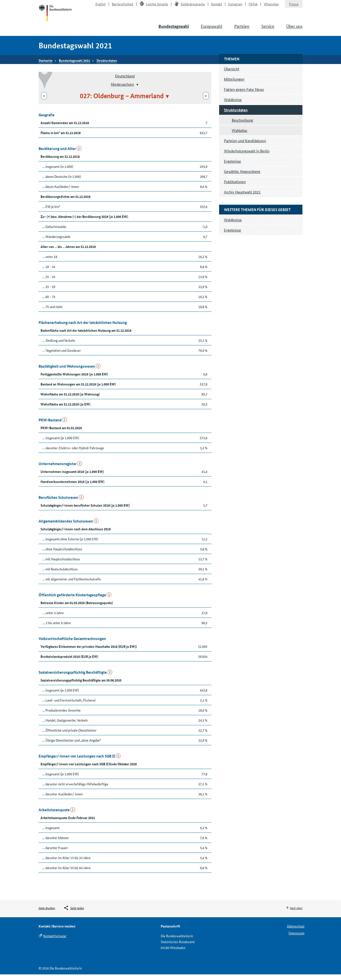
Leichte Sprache (154, 6)
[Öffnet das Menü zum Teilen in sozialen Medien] (74, 914)
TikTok (253, 6)
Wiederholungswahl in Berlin (247, 156)
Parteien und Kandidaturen (245, 146)
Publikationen (235, 187)
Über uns (294, 29)
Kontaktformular (55, 941)
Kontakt (217, 6)
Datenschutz (296, 932)
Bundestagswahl (174, 30)
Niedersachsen (122, 90)
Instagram (235, 6)
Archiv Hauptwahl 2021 (242, 197)
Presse (294, 6)
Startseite (56, 17)
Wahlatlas (240, 136)
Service (268, 29)
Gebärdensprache (190, 6)
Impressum (296, 938)
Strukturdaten (107, 65)
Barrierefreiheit (123, 6)
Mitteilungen (234, 85)
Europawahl (212, 29)
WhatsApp (271, 6)
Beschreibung (242, 126)
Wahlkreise (233, 105)
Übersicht (232, 74)
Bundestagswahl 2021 (75, 65)
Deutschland (125, 81)
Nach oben (296, 914)
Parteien (242, 29)
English (101, 6)
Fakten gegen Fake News (244, 95)
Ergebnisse (233, 167)
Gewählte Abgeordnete (242, 177)
